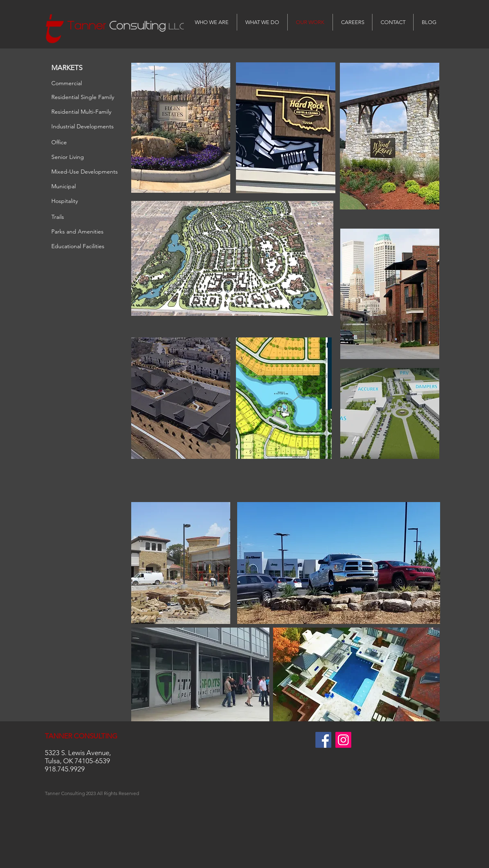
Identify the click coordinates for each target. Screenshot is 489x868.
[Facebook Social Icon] (323, 740)
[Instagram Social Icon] (343, 740)
